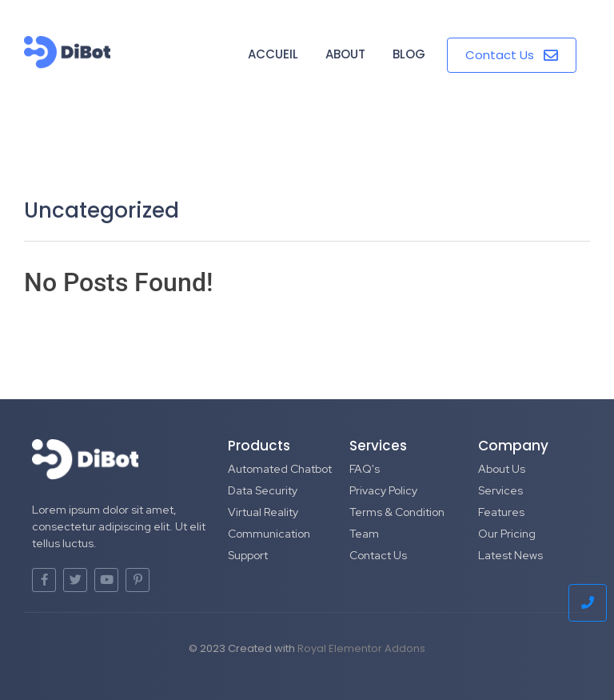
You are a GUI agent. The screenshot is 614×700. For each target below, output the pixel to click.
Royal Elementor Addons (361, 648)
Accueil (273, 54)
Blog (409, 54)
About (345, 54)
